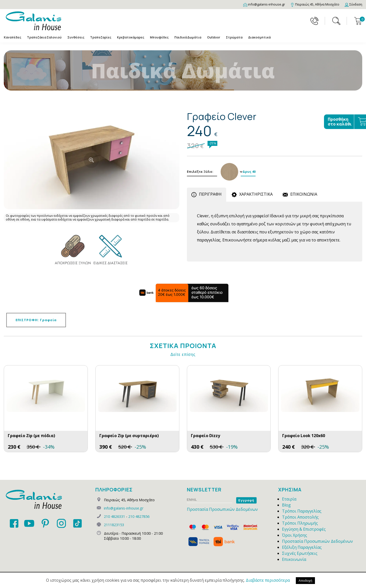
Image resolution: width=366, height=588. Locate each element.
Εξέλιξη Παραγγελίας (302, 547)
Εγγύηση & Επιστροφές (304, 529)
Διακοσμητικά (259, 38)
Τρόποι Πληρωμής (300, 523)
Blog (286, 505)
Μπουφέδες (159, 38)
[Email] (264, 4)
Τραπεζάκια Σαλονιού (44, 38)
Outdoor (214, 38)
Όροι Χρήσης (295, 535)
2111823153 (114, 525)
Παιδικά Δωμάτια (188, 38)
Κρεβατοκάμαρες (131, 38)
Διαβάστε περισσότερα (268, 580)
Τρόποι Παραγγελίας (302, 511)
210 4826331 (114, 516)
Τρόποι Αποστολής (300, 517)
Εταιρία (289, 499)
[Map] (315, 4)
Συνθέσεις (76, 38)
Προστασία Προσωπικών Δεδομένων (222, 509)
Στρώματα (234, 38)
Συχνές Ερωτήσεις (300, 553)
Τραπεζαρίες (101, 38)
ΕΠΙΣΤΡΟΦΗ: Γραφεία (36, 320)
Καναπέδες (12, 38)
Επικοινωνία (294, 559)
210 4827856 (139, 516)
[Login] (353, 4)
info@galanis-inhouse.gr (124, 508)
